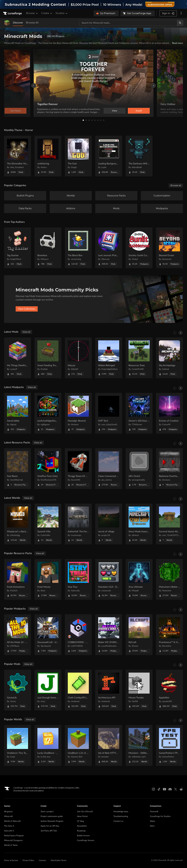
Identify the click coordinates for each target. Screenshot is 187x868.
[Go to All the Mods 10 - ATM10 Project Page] (18, 635)
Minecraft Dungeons (13, 840)
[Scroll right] (181, 333)
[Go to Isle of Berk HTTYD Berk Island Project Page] (109, 745)
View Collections (27, 309)
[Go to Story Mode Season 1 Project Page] (139, 524)
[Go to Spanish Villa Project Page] (48, 524)
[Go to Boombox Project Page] (48, 248)
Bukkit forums (83, 836)
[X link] (176, 789)
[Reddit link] (181, 789)
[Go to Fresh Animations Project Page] (18, 579)
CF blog (80, 821)
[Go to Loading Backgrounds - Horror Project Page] (109, 156)
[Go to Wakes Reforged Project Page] (109, 358)
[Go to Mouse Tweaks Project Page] (139, 690)
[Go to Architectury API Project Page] (109, 690)
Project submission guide (52, 816)
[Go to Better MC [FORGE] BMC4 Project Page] (109, 635)
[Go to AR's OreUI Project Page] (139, 469)
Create (47, 13)
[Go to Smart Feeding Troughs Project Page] (48, 358)
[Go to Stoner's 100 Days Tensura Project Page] (139, 413)
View (115, 111)
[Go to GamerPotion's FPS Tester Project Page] (169, 745)
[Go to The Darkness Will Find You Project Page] (139, 156)
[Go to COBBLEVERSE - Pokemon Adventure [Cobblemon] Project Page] (78, 635)
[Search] (180, 23)
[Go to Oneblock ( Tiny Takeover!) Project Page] (18, 745)
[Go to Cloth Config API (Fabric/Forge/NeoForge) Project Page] (78, 690)
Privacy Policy (28, 860)
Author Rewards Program (52, 821)
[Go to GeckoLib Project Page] (18, 690)
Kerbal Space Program (14, 836)
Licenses (42, 860)
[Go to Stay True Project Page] (78, 579)
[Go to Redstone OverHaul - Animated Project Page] (169, 469)
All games (8, 812)
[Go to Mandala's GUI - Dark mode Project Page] (109, 579)
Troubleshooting (121, 816)
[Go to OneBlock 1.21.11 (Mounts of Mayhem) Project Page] (78, 745)
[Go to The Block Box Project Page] (78, 248)
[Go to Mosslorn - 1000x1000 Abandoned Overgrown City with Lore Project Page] (139, 745)
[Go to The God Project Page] (78, 156)
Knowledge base (121, 812)
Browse (32, 13)
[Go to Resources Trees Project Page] (139, 358)
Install (139, 111)
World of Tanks (11, 845)
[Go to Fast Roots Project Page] (18, 469)
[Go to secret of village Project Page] (109, 524)
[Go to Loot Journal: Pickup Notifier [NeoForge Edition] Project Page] (109, 248)
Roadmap (81, 831)
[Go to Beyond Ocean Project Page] (169, 248)
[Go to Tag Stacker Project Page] (18, 248)
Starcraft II (9, 831)
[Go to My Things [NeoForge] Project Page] (18, 358)
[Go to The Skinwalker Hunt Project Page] (18, 156)
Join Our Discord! (85, 812)
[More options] (181, 13)
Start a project (47, 812)
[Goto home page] (13, 13)
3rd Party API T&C (49, 831)
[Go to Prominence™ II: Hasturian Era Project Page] (169, 635)
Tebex (152, 821)
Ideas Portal (82, 816)
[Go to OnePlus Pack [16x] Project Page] (48, 469)
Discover (18, 23)
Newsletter (82, 826)
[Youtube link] (165, 789)
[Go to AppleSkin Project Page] (169, 690)
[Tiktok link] (159, 789)
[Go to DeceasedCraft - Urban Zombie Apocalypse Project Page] (48, 635)
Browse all (176, 185)
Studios (62, 13)
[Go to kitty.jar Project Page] (78, 358)
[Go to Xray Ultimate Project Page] (139, 579)
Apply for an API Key (50, 826)
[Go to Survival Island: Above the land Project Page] (169, 524)
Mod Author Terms (59, 860)
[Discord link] (170, 789)
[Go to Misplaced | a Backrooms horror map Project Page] (18, 524)
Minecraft (8, 816)
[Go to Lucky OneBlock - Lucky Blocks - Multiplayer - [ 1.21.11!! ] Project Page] (48, 745)
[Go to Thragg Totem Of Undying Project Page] (78, 469)
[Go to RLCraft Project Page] (139, 635)
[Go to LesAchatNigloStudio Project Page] (48, 413)
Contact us (118, 821)
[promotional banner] (93, 4)
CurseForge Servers (86, 840)
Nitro (152, 826)
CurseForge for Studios (160, 816)
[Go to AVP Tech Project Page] (109, 413)
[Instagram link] (153, 789)
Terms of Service (11, 860)
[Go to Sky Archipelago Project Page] (169, 358)
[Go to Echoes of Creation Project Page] (169, 413)
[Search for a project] (128, 23)
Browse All (32, 23)
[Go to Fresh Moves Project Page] (48, 579)
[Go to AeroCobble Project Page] (18, 413)
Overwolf (154, 812)
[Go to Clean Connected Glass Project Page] (109, 469)
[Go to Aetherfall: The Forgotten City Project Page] (78, 524)
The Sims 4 (9, 826)
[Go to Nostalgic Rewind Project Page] (78, 413)
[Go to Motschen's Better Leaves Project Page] (169, 579)
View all (26, 332)
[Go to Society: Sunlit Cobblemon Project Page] (139, 248)
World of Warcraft (12, 821)
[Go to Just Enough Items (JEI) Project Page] (48, 690)
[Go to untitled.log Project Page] (48, 156)
